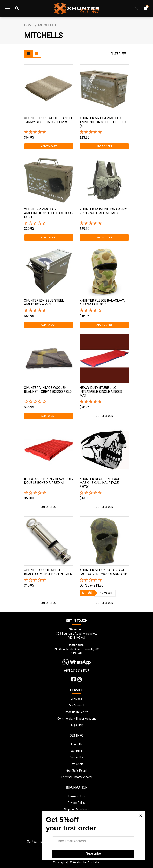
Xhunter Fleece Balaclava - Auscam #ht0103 (103, 302)
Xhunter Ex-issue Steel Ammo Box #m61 (44, 302)
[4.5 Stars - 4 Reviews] (104, 132)
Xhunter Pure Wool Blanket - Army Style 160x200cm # (48, 120)
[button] (49, 223)
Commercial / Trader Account (77, 719)
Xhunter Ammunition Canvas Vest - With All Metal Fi (104, 211)
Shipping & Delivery (76, 809)
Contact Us (77, 757)
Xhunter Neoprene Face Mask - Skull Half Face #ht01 (100, 483)
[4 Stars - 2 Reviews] (104, 311)
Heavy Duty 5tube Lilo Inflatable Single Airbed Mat (101, 392)
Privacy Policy (76, 803)
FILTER (118, 54)
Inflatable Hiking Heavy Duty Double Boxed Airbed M (49, 481)
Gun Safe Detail (76, 770)
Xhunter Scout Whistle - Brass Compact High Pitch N (48, 572)
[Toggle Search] (17, 8)
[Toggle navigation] (7, 8)
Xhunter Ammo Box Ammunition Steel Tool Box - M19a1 (49, 213)
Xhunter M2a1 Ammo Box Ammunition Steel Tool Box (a (103, 122)
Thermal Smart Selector (77, 777)
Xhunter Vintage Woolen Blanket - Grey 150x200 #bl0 (48, 390)
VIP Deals (77, 699)
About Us (76, 744)
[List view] (37, 54)
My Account (77, 705)
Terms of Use (77, 796)
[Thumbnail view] (28, 54)
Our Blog (76, 751)
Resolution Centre (77, 712)
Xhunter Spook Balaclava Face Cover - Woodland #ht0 (104, 572)
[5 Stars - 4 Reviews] (104, 402)
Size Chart (76, 764)
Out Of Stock (104, 416)
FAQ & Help (77, 725)
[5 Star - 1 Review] (49, 132)
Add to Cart (49, 146)
